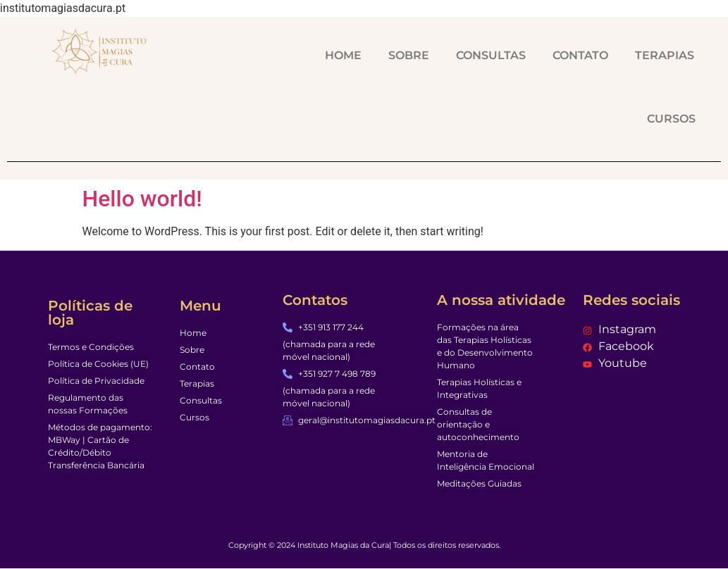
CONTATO (580, 55)
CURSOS (671, 119)
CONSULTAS (491, 55)
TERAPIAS (665, 55)
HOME (343, 55)
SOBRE (409, 55)
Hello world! (142, 199)
